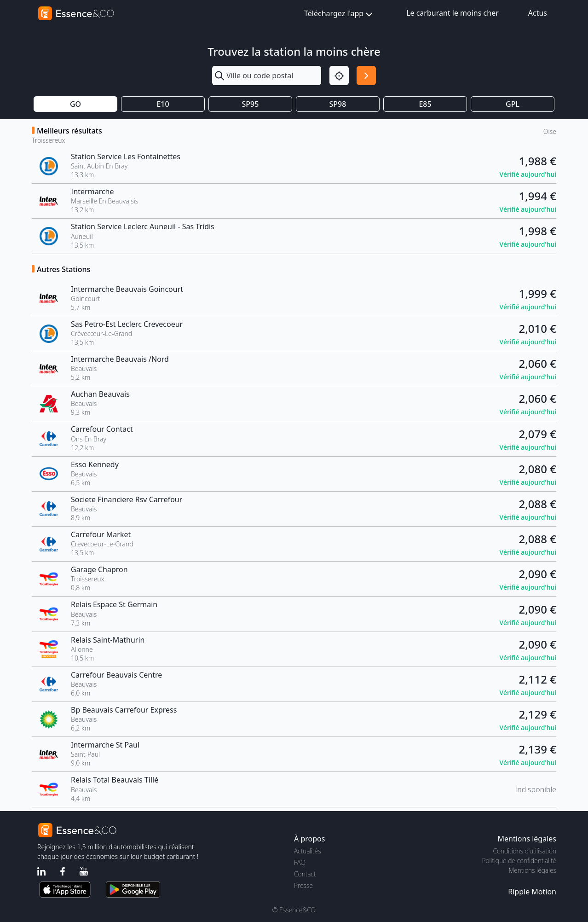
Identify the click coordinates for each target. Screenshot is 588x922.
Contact (305, 874)
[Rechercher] (366, 75)
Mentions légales (533, 870)
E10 (163, 104)
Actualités (308, 851)
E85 (425, 104)
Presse (303, 885)
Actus (538, 13)
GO (75, 104)
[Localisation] (339, 75)
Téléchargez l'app (339, 14)
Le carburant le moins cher (453, 13)
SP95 (251, 104)
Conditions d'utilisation (525, 851)
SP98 (338, 104)
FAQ (300, 862)
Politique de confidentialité (519, 861)
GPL (513, 104)
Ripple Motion (532, 892)
